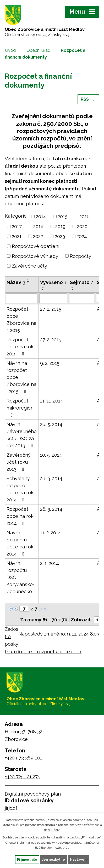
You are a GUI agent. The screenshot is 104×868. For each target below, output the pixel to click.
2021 (17, 236)
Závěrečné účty (29, 266)
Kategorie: (16, 216)
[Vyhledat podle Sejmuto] (82, 298)
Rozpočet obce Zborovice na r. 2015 (21, 320)
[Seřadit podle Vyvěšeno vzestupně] (43, 287)
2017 (17, 226)
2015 (63, 216)
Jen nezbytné (54, 860)
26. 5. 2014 (51, 424)
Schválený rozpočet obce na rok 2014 (20, 489)
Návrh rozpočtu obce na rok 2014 (20, 543)
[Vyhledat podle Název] (22, 298)
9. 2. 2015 (50, 363)
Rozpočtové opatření (35, 246)
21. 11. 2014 (52, 401)
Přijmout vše (27, 860)
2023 (60, 236)
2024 (82, 236)
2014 (41, 216)
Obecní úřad (38, 50)
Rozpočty (80, 256)
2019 (60, 226)
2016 (84, 216)
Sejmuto (82, 282)
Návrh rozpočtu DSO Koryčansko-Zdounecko (21, 581)
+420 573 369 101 (23, 758)
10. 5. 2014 (51, 455)
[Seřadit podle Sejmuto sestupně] (73, 289)
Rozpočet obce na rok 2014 (20, 516)
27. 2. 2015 (51, 309)
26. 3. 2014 (51, 478)
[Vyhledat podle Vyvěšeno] (53, 298)
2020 (82, 226)
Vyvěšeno (53, 282)
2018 (38, 226)
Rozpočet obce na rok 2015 (20, 347)
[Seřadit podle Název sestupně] (28, 282)
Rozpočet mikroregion (20, 408)
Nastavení (79, 860)
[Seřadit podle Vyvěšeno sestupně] (43, 289)
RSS (88, 99)
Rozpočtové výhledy (35, 256)
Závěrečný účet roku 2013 (19, 462)
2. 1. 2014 (50, 563)
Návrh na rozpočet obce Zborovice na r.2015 (21, 377)
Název (16, 282)
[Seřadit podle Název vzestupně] (28, 280)
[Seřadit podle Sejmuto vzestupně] (73, 287)
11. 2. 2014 (51, 533)
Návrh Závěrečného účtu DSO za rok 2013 (22, 435)
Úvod (10, 50)
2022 (38, 236)
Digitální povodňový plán (33, 794)
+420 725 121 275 (23, 777)
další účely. (52, 830)
